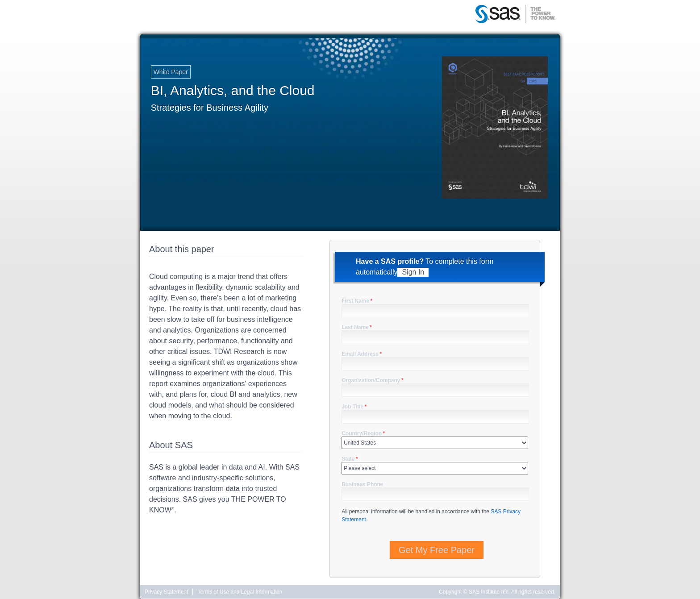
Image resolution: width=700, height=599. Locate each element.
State (350, 459)
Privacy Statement (166, 592)
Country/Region (363, 433)
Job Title (354, 407)
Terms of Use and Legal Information (240, 592)
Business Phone (362, 484)
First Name (357, 301)
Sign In (413, 272)
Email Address (362, 354)
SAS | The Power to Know (515, 15)
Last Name (357, 327)
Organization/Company (372, 380)
